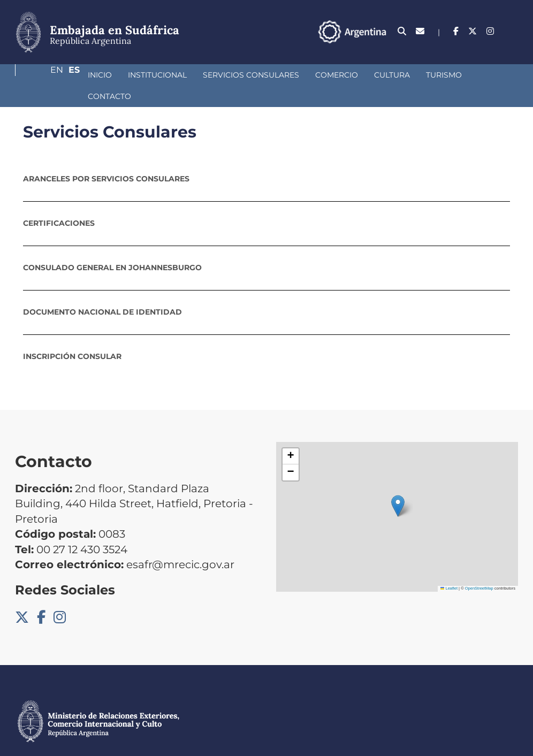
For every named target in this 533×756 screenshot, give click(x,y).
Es (512, 31)
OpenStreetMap (479, 567)
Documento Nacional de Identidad (102, 291)
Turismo (387, 75)
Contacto (443, 75)
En (491, 31)
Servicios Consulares (194, 75)
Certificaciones (59, 202)
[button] (398, 484)
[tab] (266, 157)
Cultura (335, 75)
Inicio (43, 75)
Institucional (101, 75)
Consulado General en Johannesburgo (112, 246)
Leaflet (449, 567)
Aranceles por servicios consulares (106, 157)
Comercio (280, 75)
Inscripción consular (72, 335)
